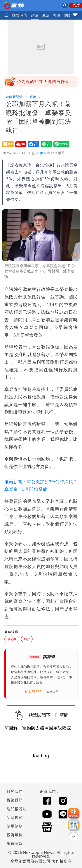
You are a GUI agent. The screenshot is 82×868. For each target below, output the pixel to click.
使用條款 (15, 826)
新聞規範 (15, 817)
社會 (57, 15)
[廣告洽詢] (73, 825)
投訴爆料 (15, 835)
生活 (46, 15)
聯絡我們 (15, 800)
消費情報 (15, 843)
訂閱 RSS (33, 691)
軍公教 (12, 639)
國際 (68, 15)
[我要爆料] (73, 813)
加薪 (27, 639)
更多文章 (53, 691)
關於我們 (15, 791)
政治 (35, 15)
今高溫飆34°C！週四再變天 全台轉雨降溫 (47, 83)
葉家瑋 (45, 153)
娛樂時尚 (20, 15)
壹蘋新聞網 (14, 97)
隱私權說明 (15, 809)
